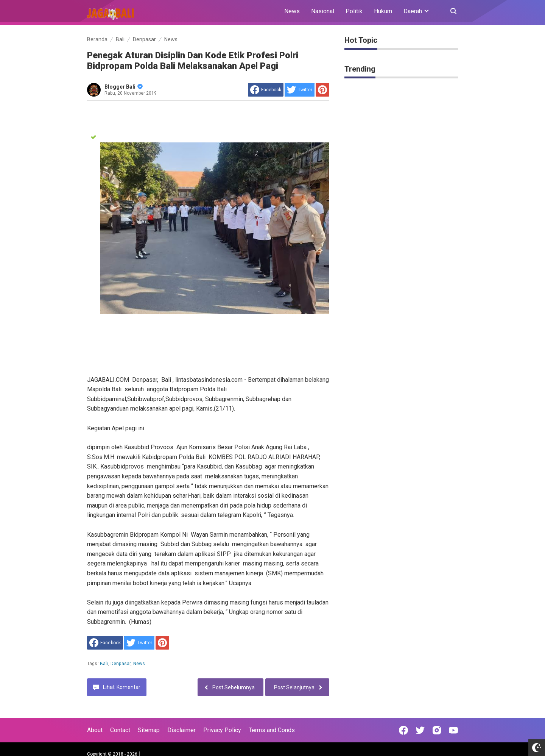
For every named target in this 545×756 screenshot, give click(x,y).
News (292, 11)
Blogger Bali (124, 87)
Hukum (383, 11)
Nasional (323, 11)
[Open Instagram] (437, 730)
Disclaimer (181, 730)
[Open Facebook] (403, 730)
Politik (354, 11)
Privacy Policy (222, 730)
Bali (104, 664)
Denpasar (121, 664)
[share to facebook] (266, 90)
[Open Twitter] (420, 730)
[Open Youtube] (453, 730)
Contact (120, 730)
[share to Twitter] (300, 90)
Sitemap (149, 730)
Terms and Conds (272, 730)
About (95, 730)
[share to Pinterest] (322, 90)
